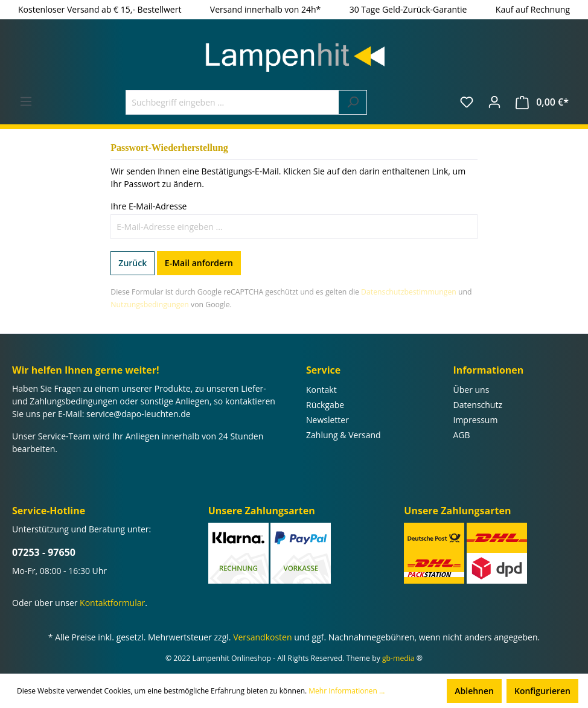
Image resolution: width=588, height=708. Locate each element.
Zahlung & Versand (344, 435)
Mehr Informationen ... (347, 691)
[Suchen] (353, 102)
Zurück (133, 263)
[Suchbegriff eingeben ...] (232, 102)
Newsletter (328, 420)
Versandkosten (262, 637)
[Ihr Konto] (494, 102)
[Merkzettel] (467, 102)
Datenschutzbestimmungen (409, 292)
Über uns (471, 390)
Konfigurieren (542, 691)
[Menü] (26, 101)
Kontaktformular (112, 603)
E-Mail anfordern (199, 263)
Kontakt (321, 390)
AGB (462, 435)
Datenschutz (478, 405)
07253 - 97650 (44, 552)
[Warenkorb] (542, 102)
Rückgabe (325, 405)
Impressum (476, 420)
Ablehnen (474, 691)
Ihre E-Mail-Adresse (149, 206)
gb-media (398, 658)
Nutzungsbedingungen (150, 305)
